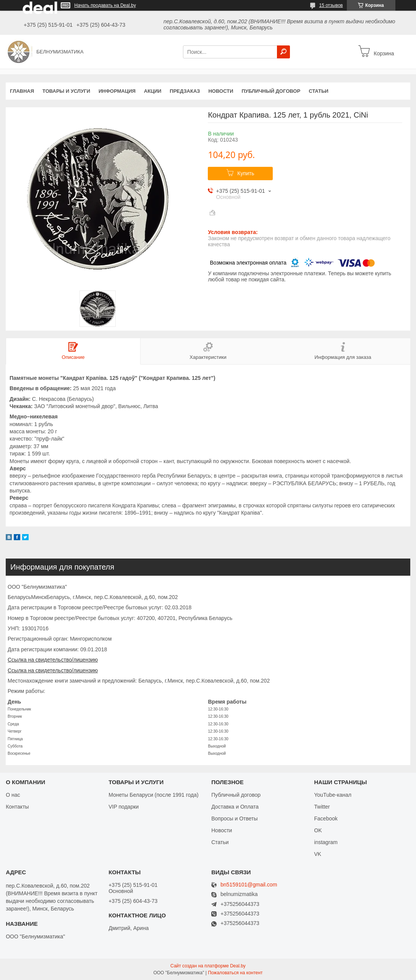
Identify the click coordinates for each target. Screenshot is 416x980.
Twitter (322, 807)
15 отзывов (331, 5)
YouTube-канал (333, 795)
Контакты (17, 807)
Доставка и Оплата (235, 807)
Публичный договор (271, 91)
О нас (13, 795)
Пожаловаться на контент (235, 973)
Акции (153, 91)
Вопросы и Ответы (234, 819)
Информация (117, 91)
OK (318, 830)
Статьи (319, 91)
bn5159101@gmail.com (249, 885)
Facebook (326, 819)
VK (318, 854)
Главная (22, 91)
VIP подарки (124, 807)
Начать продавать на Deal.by (105, 5)
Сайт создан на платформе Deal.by (208, 966)
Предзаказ (185, 91)
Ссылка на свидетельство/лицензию (53, 660)
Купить (246, 173)
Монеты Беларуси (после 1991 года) (153, 795)
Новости (221, 91)
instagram (326, 842)
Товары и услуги (66, 91)
